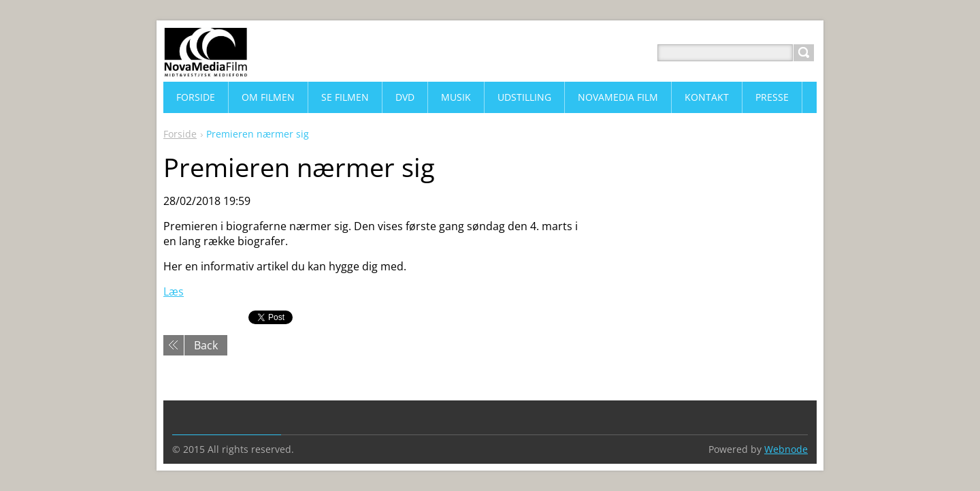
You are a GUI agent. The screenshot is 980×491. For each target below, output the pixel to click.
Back (206, 345)
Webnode (786, 449)
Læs (174, 291)
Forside (180, 134)
